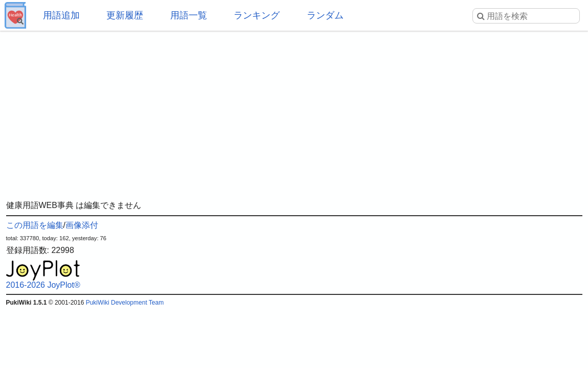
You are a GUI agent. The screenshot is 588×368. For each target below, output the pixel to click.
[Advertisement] (294, 112)
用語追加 (61, 15)
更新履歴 (125, 15)
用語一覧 (189, 15)
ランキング (257, 15)
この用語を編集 (35, 225)
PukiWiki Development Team (125, 303)
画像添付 (82, 225)
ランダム (325, 15)
